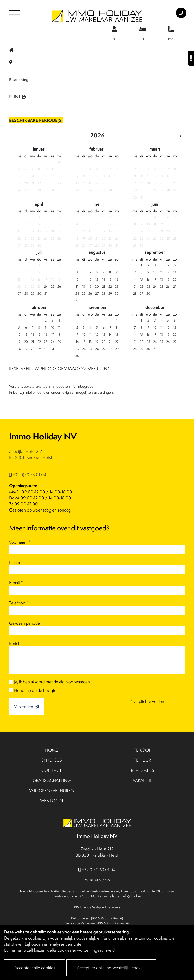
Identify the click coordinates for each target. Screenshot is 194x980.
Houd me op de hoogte (35, 690)
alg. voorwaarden (75, 682)
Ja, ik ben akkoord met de (52, 682)
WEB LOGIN (52, 801)
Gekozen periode (25, 623)
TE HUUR (142, 760)
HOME (52, 750)
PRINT (17, 97)
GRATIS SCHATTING (52, 780)
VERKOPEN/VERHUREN (52, 791)
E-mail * (16, 583)
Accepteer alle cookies (35, 968)
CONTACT (52, 770)
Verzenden (27, 707)
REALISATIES (142, 770)
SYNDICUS (52, 760)
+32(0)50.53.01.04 (28, 475)
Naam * (16, 562)
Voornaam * (20, 542)
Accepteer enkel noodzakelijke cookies (111, 968)
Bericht (15, 643)
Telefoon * (19, 603)
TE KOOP (142, 750)
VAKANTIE (143, 780)
